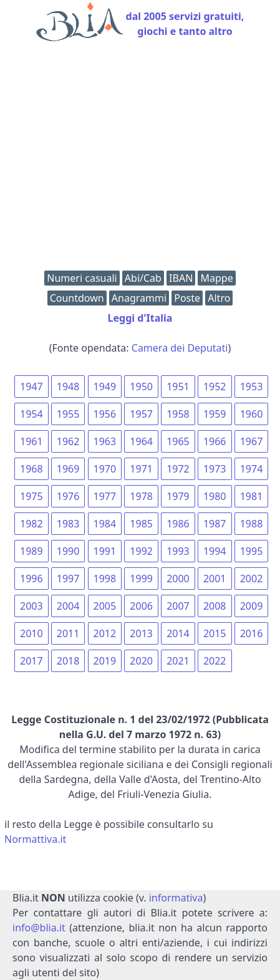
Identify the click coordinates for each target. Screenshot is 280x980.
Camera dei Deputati (180, 348)
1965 (178, 441)
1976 (68, 496)
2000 (178, 579)
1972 (178, 469)
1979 (178, 496)
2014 (178, 633)
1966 (215, 441)
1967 (252, 441)
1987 (215, 524)
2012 (105, 633)
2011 (68, 633)
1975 (31, 496)
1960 (252, 414)
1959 (215, 414)
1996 (31, 579)
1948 (68, 387)
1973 (215, 469)
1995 (252, 551)
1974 (252, 469)
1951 (178, 387)
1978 (141, 496)
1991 (105, 551)
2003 (31, 606)
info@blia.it (39, 928)
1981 (252, 496)
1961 (31, 441)
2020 (141, 661)
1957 (141, 414)
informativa (176, 898)
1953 (252, 387)
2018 (68, 661)
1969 (68, 469)
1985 (141, 524)
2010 (31, 633)
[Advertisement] (140, 159)
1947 (31, 387)
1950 (141, 387)
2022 (215, 661)
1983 (68, 524)
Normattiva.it (35, 839)
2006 (141, 606)
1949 (105, 387)
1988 (252, 524)
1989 (31, 551)
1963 (105, 441)
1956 (105, 414)
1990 (68, 551)
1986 (178, 524)
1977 (105, 496)
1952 (215, 387)
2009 (252, 606)
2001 (215, 579)
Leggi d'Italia (140, 318)
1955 (68, 414)
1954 (31, 414)
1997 (68, 579)
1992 (141, 551)
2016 (252, 633)
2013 (141, 633)
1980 (215, 496)
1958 (178, 414)
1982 (31, 524)
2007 (178, 606)
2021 (178, 661)
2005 (105, 606)
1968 (31, 469)
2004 (68, 606)
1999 (141, 579)
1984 (105, 524)
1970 (105, 469)
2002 (252, 579)
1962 (68, 441)
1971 (141, 469)
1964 (141, 441)
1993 (178, 551)
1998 (105, 579)
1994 (215, 551)
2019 (105, 661)
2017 (31, 661)
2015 (215, 633)
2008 (215, 606)
